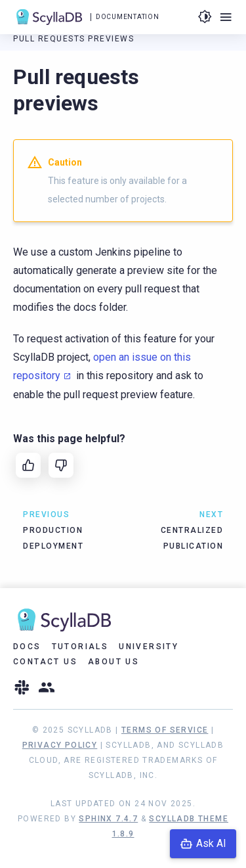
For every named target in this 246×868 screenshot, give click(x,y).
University (149, 647)
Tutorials (80, 647)
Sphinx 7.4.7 (108, 819)
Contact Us (45, 662)
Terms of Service (165, 730)
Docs (27, 647)
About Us (113, 662)
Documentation (127, 17)
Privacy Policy (60, 745)
